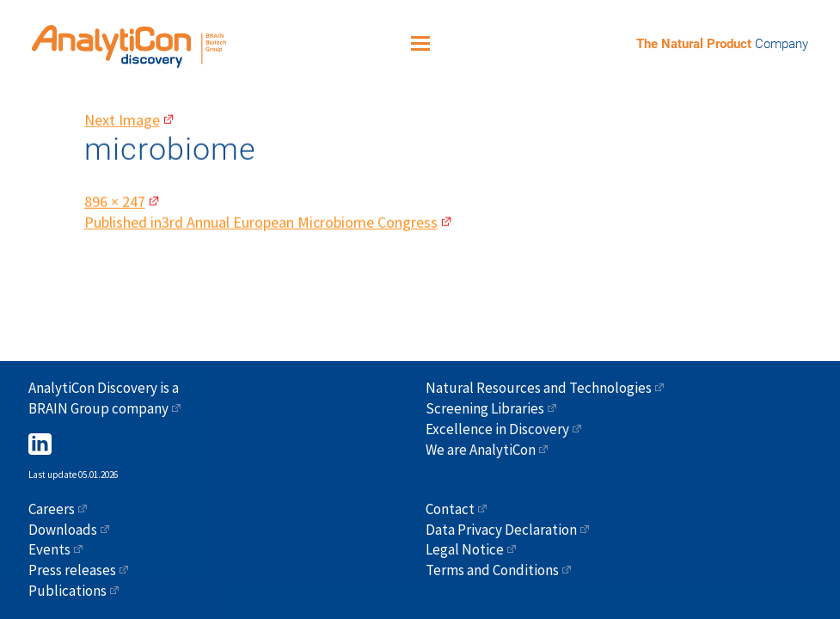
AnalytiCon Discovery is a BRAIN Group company (104, 398)
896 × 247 (115, 194)
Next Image (122, 112)
